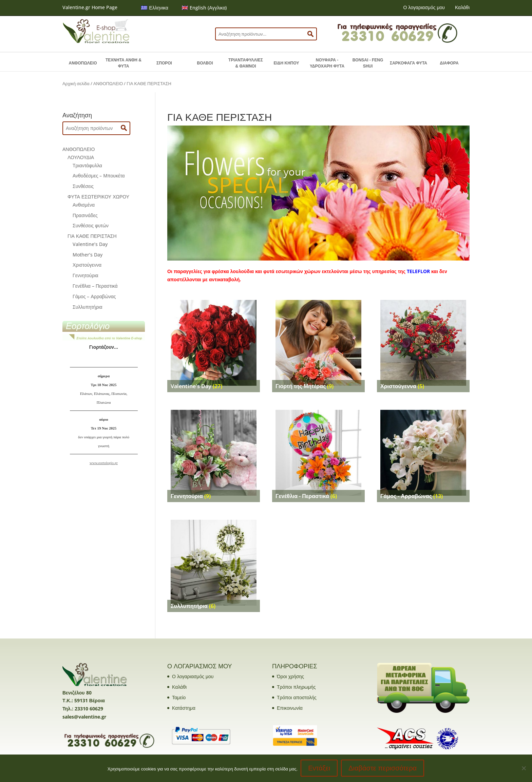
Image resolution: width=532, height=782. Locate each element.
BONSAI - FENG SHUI (368, 63)
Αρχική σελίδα (76, 83)
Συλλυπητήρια (88, 307)
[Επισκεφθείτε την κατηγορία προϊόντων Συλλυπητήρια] (214, 563)
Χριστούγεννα (87, 265)
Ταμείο (179, 697)
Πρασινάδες (85, 215)
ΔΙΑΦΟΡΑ (449, 63)
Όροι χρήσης (290, 676)
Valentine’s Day (90, 244)
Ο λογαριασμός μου (424, 7)
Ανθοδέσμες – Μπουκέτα (99, 176)
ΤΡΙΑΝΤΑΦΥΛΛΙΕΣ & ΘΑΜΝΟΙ (246, 63)
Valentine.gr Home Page (90, 7)
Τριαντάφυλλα (87, 165)
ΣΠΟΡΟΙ (164, 63)
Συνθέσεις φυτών (91, 225)
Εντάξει (319, 768)
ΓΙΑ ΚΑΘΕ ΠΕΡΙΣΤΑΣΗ (92, 236)
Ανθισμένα (84, 205)
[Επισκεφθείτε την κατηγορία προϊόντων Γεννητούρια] (214, 453)
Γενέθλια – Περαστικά (95, 286)
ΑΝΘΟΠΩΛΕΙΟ (83, 63)
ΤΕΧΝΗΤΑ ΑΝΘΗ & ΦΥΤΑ (123, 63)
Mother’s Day (88, 255)
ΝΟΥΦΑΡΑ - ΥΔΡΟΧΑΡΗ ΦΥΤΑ (327, 63)
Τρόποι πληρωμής (296, 687)
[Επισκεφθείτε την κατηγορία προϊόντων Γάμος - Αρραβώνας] (423, 453)
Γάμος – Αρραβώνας (94, 296)
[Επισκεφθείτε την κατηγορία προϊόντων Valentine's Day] (214, 343)
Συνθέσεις (83, 186)
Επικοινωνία (290, 708)
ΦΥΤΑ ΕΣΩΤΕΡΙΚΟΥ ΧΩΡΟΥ (98, 197)
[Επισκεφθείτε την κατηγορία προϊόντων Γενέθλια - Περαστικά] (318, 453)
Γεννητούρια (85, 275)
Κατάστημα (184, 708)
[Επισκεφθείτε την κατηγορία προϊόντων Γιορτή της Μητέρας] (318, 343)
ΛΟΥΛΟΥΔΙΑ (81, 157)
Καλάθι (462, 7)
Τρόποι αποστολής (297, 697)
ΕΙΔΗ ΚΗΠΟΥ (287, 63)
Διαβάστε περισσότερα (383, 768)
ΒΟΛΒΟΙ (205, 63)
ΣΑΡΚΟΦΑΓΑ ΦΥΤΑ (408, 63)
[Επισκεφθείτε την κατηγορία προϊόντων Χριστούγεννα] (423, 343)
